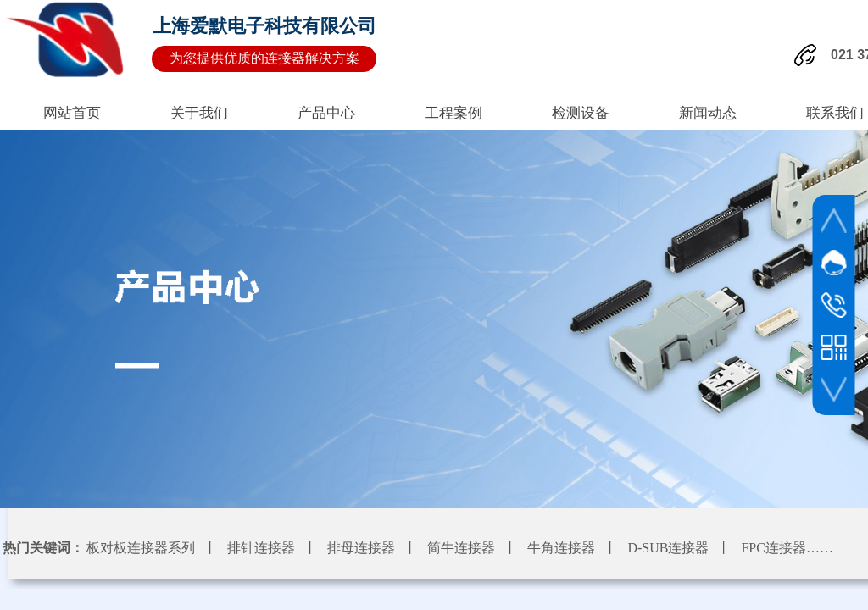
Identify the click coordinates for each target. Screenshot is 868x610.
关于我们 (199, 113)
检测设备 (581, 113)
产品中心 (326, 113)
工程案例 (453, 113)
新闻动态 (708, 113)
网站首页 (72, 113)
